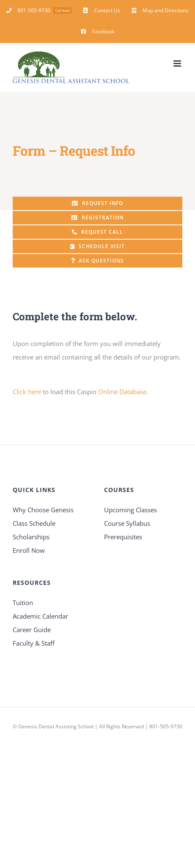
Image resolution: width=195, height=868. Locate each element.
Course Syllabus (127, 523)
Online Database (122, 392)
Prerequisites (123, 537)
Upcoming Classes (130, 510)
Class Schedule (34, 523)
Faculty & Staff (34, 643)
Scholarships (31, 537)
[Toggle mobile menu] (178, 64)
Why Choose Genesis (43, 510)
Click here (27, 392)
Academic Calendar (40, 616)
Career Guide (32, 630)
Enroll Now (29, 550)
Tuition (23, 603)
